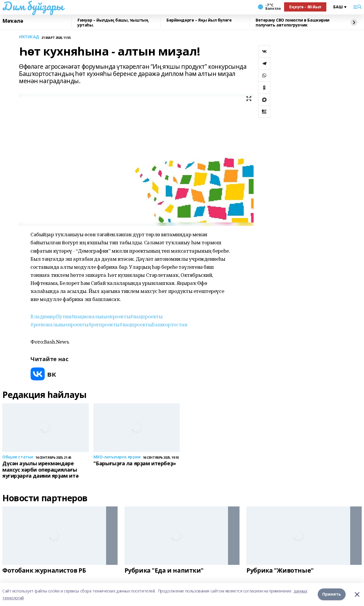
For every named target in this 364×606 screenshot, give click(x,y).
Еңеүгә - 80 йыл (305, 7)
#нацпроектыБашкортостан (153, 324)
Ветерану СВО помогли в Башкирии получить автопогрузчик (293, 23)
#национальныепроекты (101, 316)
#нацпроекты (146, 316)
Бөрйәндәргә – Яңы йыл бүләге (199, 20)
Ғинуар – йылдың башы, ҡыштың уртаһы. (113, 23)
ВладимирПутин (51, 316)
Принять (332, 594)
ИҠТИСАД (29, 37)
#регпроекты (104, 324)
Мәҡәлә (13, 21)
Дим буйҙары (33, 6)
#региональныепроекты (60, 324)
